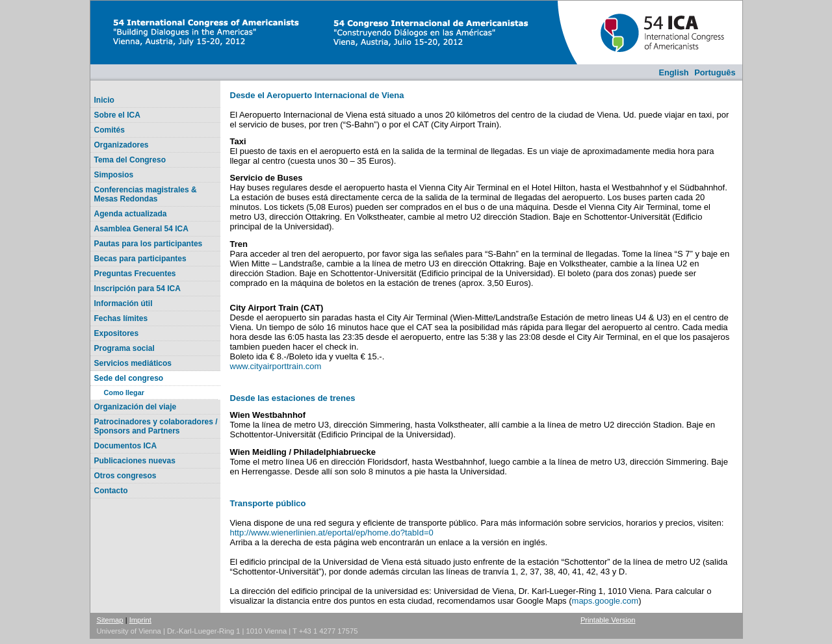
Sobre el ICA (117, 115)
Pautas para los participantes (149, 244)
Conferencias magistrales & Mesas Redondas (146, 194)
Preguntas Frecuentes (135, 274)
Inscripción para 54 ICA (137, 289)
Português (715, 72)
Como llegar (124, 393)
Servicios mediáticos (133, 363)
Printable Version (608, 620)
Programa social (124, 348)
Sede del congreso (129, 378)
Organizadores (122, 145)
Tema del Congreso (130, 160)
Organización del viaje (136, 407)
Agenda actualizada (131, 214)
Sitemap (110, 620)
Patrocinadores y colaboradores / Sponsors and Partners (156, 426)
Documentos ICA (126, 446)
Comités (110, 130)
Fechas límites (121, 318)
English (673, 72)
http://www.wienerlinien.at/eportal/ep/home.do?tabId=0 (332, 533)
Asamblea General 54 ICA (141, 229)
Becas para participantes (140, 259)
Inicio (104, 100)
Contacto (111, 491)
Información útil (123, 303)
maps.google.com (605, 601)
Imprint (140, 620)
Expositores (117, 333)
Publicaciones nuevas (135, 461)
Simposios (114, 175)
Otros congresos (125, 476)
